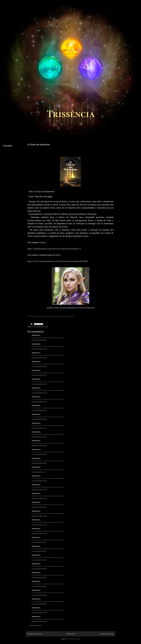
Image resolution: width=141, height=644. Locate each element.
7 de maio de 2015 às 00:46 (39, 578)
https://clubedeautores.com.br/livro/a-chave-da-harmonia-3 (54, 249)
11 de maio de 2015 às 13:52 (39, 613)
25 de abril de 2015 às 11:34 (39, 490)
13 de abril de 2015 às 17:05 (39, 393)
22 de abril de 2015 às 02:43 (39, 463)
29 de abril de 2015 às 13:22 (39, 534)
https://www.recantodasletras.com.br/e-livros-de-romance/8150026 (58, 261)
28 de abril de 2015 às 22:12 (39, 525)
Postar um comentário (36, 625)
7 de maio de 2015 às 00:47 (39, 586)
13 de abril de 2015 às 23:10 (39, 410)
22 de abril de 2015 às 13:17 (39, 472)
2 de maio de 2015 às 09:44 (39, 551)
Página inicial (71, 634)
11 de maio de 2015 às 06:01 (39, 595)
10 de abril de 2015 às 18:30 (39, 358)
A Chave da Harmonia (37, 327)
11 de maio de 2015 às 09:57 (39, 604)
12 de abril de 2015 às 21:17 (39, 375)
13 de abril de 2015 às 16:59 (39, 384)
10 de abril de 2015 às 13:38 (39, 349)
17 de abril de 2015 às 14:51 (39, 428)
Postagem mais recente (35, 634)
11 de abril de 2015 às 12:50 (39, 367)
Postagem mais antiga (107, 634)
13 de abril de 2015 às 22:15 (39, 402)
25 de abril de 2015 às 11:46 (39, 498)
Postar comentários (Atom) (73, 639)
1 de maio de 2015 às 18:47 (39, 542)
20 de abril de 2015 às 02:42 (39, 446)
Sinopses (46, 327)
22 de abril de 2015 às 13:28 (39, 481)
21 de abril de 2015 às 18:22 (39, 454)
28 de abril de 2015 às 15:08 (39, 516)
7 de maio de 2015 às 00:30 (39, 569)
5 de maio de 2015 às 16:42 (39, 560)
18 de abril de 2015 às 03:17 (39, 437)
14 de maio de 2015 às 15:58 (39, 622)
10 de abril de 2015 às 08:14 (39, 340)
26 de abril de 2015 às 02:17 (39, 507)
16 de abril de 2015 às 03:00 (39, 419)
